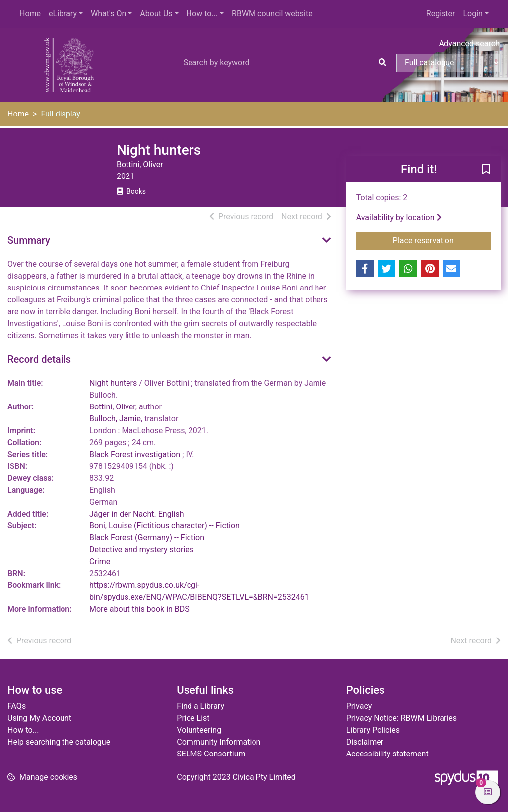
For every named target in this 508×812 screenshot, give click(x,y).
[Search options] (448, 63)
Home (30, 14)
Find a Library (200, 706)
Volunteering (199, 730)
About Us (156, 14)
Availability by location (399, 217)
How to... (202, 14)
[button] (486, 170)
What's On (108, 14)
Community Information (219, 742)
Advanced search (469, 43)
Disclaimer (365, 742)
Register (441, 14)
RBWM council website (272, 14)
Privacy (359, 706)
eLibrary (63, 14)
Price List (193, 718)
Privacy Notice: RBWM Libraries (402, 718)
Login (473, 14)
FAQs (17, 706)
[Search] (382, 63)
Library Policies (373, 730)
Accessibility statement (387, 754)
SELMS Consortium (211, 754)
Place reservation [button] (442, 240)
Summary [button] (29, 240)
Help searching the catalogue (59, 742)
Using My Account (39, 718)
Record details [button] (39, 359)
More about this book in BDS (139, 609)
